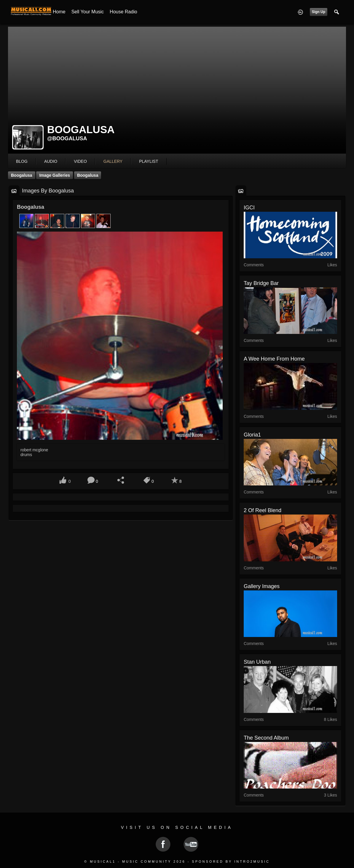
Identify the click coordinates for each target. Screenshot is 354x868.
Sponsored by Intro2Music (231, 861)
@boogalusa (67, 138)
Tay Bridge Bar (261, 283)
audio (51, 161)
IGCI (249, 208)
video (80, 161)
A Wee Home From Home (274, 359)
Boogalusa (22, 175)
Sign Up (319, 12)
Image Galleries (55, 175)
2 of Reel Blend (263, 510)
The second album (266, 738)
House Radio (123, 12)
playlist (149, 161)
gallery (113, 161)
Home (59, 12)
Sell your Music (88, 12)
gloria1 (252, 435)
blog (22, 161)
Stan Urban (257, 662)
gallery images (262, 586)
